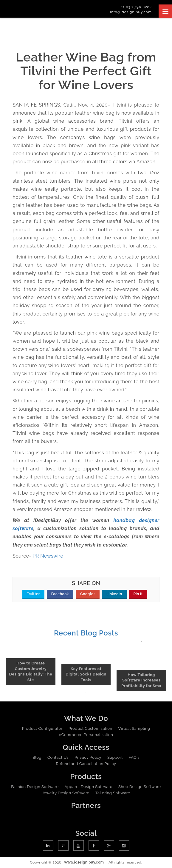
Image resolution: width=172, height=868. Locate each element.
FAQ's (134, 757)
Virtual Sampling (134, 728)
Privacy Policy (88, 757)
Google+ (88, 594)
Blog (37, 757)
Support (115, 757)
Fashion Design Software (35, 787)
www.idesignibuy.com (84, 862)
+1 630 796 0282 (136, 7)
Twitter (33, 594)
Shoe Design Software (140, 787)
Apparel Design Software (89, 787)
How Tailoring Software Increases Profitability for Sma (141, 680)
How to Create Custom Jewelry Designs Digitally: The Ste (31, 671)
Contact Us (58, 757)
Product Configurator (42, 728)
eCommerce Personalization (86, 735)
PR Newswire (48, 556)
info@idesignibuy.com (131, 12)
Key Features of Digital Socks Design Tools (86, 674)
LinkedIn (114, 594)
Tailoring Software (113, 793)
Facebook (60, 594)
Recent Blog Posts (86, 633)
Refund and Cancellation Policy (86, 764)
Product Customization (90, 728)
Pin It (138, 594)
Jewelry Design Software (66, 793)
